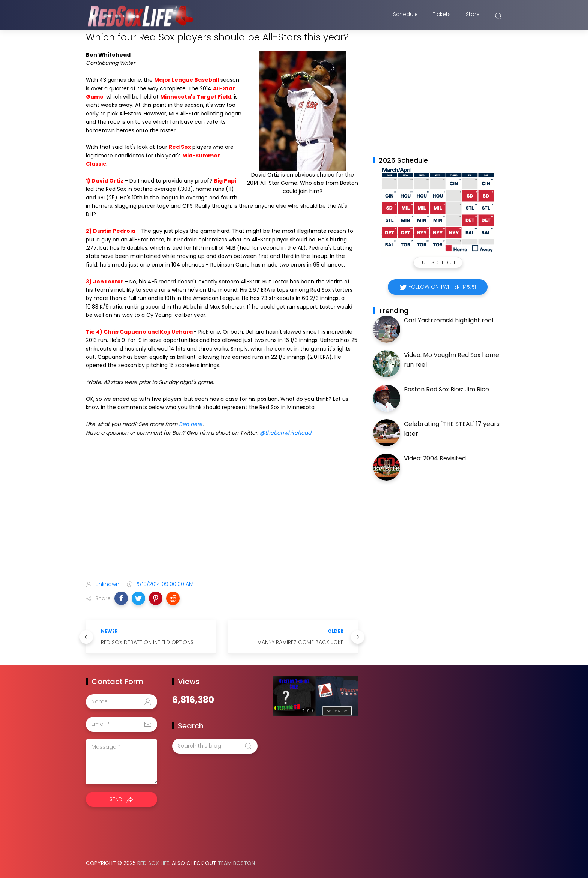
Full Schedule (438, 262)
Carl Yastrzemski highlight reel (448, 320)
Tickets (442, 16)
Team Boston (236, 863)
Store (473, 16)
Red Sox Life (153, 863)
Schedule (405, 16)
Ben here (191, 424)
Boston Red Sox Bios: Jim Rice (446, 389)
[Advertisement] (222, 515)
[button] (121, 598)
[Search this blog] (215, 746)
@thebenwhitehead (286, 433)
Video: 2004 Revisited (435, 458)
